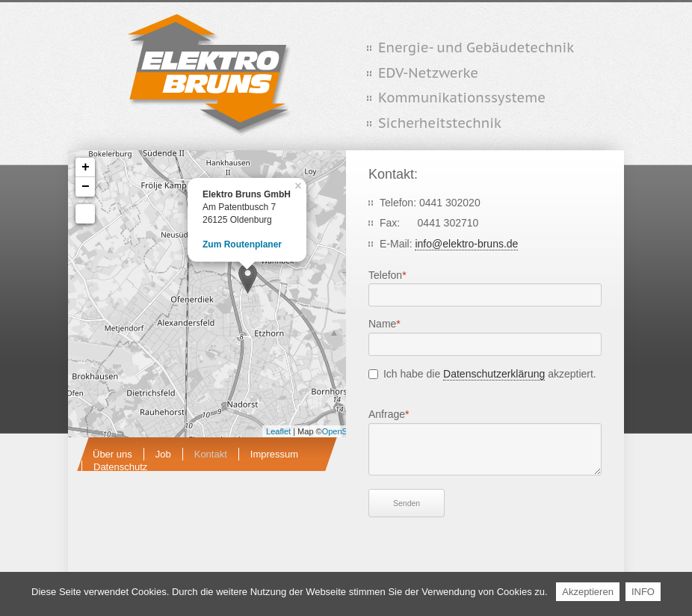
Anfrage (391, 413)
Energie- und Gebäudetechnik (476, 47)
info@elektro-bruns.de (466, 244)
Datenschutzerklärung (494, 374)
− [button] (86, 187)
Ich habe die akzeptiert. (490, 374)
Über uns (112, 454)
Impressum (274, 454)
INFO (643, 592)
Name (391, 323)
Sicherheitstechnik (440, 123)
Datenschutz (120, 467)
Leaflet (278, 431)
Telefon (391, 274)
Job (163, 454)
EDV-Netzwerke (428, 73)
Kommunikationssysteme (462, 98)
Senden (407, 503)
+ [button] (86, 167)
